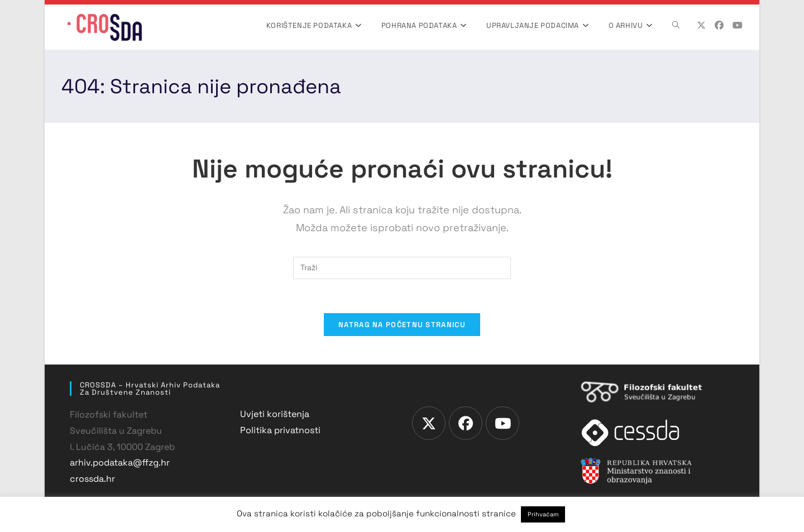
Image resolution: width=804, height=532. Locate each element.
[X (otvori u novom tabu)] (701, 25)
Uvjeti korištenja (275, 414)
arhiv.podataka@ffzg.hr (120, 462)
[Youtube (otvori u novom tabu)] (738, 25)
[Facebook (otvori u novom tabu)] (719, 25)
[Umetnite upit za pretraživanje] (402, 268)
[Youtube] (502, 423)
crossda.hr (92, 479)
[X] (429, 423)
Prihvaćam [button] (543, 514)
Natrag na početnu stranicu (402, 325)
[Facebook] (466, 423)
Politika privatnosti (280, 430)
